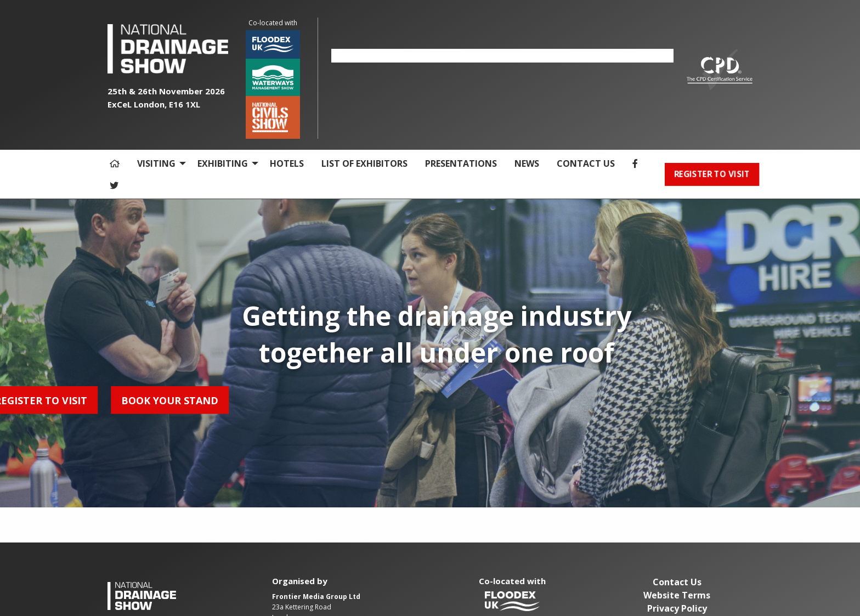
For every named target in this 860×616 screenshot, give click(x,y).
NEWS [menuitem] (527, 163)
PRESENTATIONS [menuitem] (461, 163)
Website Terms (677, 595)
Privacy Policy (677, 608)
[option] (502, 56)
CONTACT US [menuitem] (586, 163)
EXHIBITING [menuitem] (223, 163)
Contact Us (677, 582)
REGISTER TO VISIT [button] (712, 174)
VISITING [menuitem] (156, 163)
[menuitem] (115, 163)
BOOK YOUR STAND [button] (66, 400)
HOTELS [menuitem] (287, 163)
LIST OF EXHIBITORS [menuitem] (364, 163)
